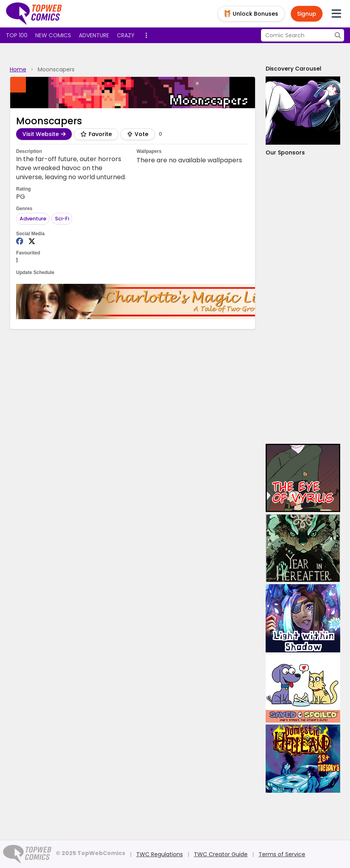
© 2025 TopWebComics (90, 853)
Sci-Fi (62, 219)
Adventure (94, 35)
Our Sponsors (285, 153)
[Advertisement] (303, 300)
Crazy (126, 35)
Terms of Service (282, 854)
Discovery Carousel (293, 69)
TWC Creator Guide (221, 854)
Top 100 (17, 35)
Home (18, 69)
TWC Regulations (160, 854)
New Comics (53, 35)
